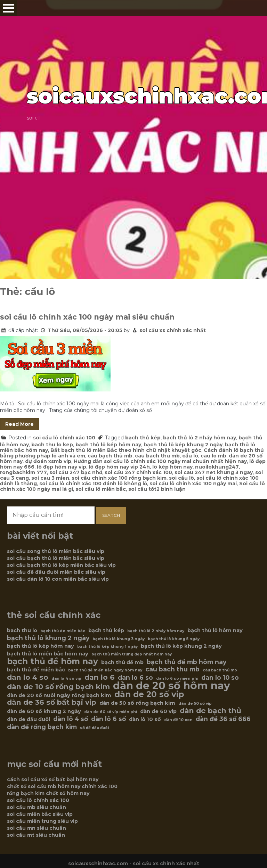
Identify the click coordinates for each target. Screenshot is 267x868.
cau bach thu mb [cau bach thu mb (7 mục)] (172, 669)
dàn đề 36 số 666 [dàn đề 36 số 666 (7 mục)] (223, 719)
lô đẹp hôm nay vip (62, 467)
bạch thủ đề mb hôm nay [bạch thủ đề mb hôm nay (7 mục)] (187, 662)
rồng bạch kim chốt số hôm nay (48, 793)
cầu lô (190, 456)
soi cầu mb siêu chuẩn (37, 807)
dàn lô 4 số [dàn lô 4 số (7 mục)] (71, 719)
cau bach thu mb (157, 456)
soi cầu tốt (142, 489)
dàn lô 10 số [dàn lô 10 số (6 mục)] (145, 719)
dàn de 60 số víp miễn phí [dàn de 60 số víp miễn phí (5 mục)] (111, 712)
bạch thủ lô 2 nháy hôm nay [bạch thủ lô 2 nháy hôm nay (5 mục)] (156, 631)
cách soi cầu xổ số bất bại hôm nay (53, 779)
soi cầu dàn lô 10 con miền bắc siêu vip (58, 579)
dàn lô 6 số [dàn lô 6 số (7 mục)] (108, 719)
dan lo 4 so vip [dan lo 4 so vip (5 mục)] (66, 679)
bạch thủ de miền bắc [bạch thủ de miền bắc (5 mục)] (63, 631)
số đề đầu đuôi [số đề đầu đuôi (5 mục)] (94, 728)
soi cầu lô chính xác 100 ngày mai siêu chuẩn (87, 317)
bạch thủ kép (143, 438)
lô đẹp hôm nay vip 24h (119, 467)
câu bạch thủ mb (110, 456)
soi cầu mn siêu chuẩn (37, 828)
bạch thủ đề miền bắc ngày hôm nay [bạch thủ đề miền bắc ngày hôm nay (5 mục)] (105, 670)
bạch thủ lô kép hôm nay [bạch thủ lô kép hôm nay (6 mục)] (41, 646)
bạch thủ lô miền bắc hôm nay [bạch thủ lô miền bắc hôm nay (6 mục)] (48, 654)
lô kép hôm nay (172, 467)
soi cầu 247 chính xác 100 (138, 472)
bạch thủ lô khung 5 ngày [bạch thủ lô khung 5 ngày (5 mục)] (174, 639)
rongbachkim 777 (23, 472)
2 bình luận (171, 489)
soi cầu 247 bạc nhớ (76, 472)
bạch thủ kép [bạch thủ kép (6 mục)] (106, 630)
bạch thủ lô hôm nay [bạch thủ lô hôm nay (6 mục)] (215, 630)
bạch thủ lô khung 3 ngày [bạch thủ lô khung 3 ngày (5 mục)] (119, 639)
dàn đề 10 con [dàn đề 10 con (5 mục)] (178, 720)
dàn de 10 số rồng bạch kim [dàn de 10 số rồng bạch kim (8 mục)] (58, 687)
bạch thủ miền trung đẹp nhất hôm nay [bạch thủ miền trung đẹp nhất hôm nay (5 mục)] (132, 654)
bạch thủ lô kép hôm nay (108, 445)
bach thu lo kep (52, 445)
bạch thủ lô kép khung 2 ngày (183, 445)
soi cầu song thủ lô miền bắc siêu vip (56, 551)
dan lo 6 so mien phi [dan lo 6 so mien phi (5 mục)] (177, 679)
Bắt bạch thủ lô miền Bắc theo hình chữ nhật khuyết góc (126, 450)
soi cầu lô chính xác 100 (64, 438)
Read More (19, 424)
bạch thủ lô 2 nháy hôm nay (200, 438)
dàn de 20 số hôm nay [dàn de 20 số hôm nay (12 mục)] (172, 686)
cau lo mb (213, 456)
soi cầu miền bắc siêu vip (40, 814)
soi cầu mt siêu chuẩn (36, 835)
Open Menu (8, 8)
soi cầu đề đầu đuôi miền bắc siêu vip (56, 572)
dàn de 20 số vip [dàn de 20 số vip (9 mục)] (149, 694)
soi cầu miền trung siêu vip (42, 821)
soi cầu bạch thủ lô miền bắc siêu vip (56, 558)
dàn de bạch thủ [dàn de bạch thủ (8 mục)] (211, 711)
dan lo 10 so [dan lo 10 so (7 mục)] (220, 678)
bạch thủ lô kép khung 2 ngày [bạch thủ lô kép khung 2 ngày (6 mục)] (181, 646)
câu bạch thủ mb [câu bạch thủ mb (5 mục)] (220, 670)
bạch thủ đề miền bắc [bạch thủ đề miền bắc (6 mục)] (36, 670)
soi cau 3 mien (50, 478)
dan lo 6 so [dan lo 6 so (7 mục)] (135, 678)
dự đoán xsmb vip (48, 461)
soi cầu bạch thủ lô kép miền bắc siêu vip (61, 565)
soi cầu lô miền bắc (101, 489)
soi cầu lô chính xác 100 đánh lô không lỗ (93, 483)
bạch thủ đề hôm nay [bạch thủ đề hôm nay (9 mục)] (52, 661)
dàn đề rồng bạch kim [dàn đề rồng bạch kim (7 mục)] (42, 727)
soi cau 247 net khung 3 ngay (214, 472)
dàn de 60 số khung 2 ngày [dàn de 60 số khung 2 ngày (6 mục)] (44, 711)
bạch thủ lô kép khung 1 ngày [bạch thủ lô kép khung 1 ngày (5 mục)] (107, 647)
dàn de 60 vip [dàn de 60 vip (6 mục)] (158, 711)
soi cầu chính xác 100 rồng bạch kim (119, 478)
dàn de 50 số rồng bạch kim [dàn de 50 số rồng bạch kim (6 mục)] (137, 703)
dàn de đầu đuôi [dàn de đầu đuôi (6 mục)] (29, 719)
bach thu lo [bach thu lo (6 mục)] (22, 630)
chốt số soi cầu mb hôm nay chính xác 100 (62, 786)
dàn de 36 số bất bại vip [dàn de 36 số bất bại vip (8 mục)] (52, 702)
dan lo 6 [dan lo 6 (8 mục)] (100, 677)
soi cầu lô (181, 478)
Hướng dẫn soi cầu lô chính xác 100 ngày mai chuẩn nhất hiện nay (160, 461)
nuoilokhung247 (217, 467)
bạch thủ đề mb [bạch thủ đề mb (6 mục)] (122, 662)
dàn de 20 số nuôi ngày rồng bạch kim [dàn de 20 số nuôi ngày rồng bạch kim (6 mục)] (59, 695)
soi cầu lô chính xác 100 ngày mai (193, 483)
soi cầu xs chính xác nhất (173, 330)
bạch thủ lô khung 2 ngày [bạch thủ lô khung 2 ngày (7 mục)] (48, 638)
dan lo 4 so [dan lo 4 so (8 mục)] (28, 677)
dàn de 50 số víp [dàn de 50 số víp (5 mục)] (195, 704)
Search (111, 515)
